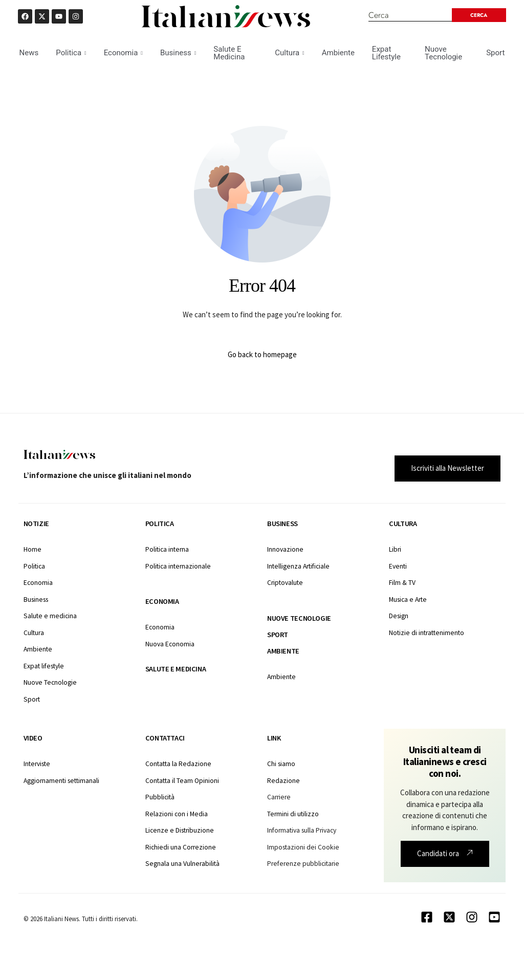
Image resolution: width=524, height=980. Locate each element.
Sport (495, 53)
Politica (71, 53)
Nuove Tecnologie (443, 53)
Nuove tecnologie (299, 618)
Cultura (289, 53)
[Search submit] (479, 15)
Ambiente (338, 53)
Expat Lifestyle (386, 53)
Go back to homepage (262, 354)
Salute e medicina (176, 669)
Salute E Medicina (229, 53)
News (29, 53)
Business (178, 53)
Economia (123, 53)
